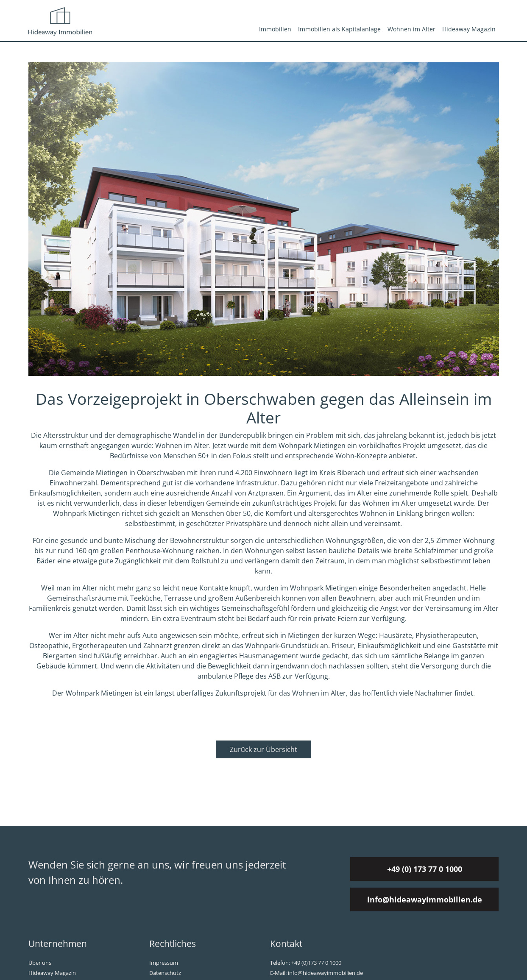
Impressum (164, 963)
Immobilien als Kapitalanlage (339, 29)
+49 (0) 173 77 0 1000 (425, 869)
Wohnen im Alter (411, 29)
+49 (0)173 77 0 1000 (316, 963)
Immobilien (275, 29)
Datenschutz (165, 973)
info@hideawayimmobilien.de (425, 899)
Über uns (40, 963)
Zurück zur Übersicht (263, 749)
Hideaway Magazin (469, 29)
